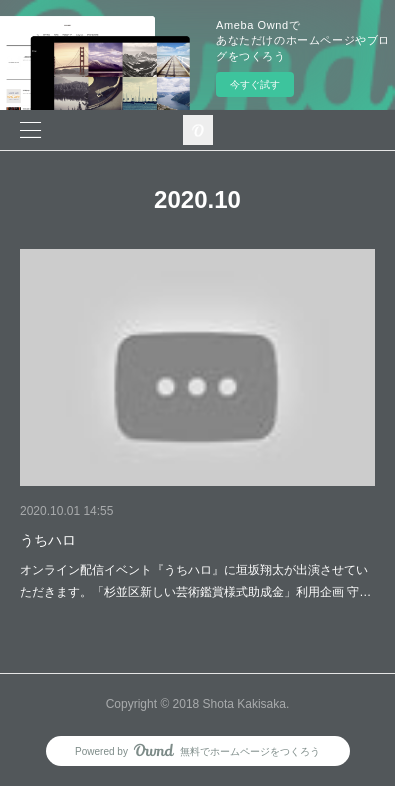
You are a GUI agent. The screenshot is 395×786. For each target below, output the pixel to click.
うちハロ (48, 540)
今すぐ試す (255, 84)
